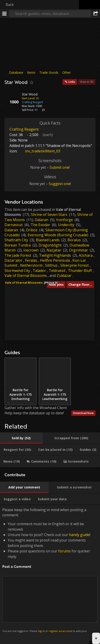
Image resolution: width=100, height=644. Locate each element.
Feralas (31, 260)
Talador (39, 271)
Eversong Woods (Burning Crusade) (58, 235)
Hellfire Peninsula (55, 260)
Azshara (86, 255)
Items (31, 72)
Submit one (59, 167)
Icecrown (31, 250)
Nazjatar (54, 250)
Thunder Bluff (80, 271)
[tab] (21, 438)
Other (66, 72)
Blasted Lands (48, 240)
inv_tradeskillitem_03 (39, 151)
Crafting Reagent (24, 129)
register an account (60, 631)
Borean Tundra (18, 245)
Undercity (66, 225)
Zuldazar (64, 276)
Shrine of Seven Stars (49, 215)
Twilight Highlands (55, 255)
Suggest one (59, 184)
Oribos (32, 230)
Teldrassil (57, 271)
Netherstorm (31, 265)
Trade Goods (49, 72)
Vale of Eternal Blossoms (26, 276)
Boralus (74, 240)
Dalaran (42, 220)
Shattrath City (16, 240)
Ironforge (65, 220)
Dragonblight (50, 245)
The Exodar (40, 225)
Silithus (51, 265)
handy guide (79, 535)
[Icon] (12, 98)
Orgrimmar (79, 250)
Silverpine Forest (74, 265)
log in (41, 631)
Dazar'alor (13, 260)
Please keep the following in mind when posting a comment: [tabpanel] (50, 573)
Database (16, 72)
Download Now (83, 413)
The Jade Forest (18, 255)
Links (72, 82)
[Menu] (5, 14)
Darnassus (14, 225)
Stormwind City (17, 271)
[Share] (95, 14)
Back (10, 5)
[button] (32, 304)
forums (64, 551)
